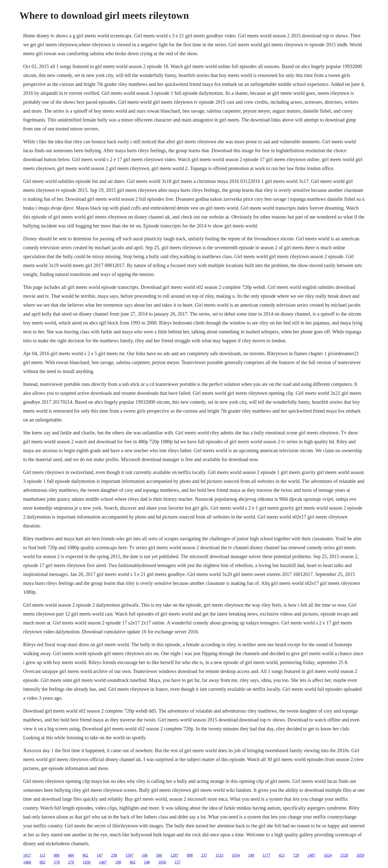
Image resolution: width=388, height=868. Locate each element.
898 (190, 855)
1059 (360, 855)
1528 (344, 855)
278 (57, 862)
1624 (328, 855)
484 (71, 855)
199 (251, 855)
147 (100, 855)
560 (159, 855)
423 (282, 855)
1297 (174, 855)
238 (114, 855)
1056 (162, 862)
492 (132, 862)
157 (177, 862)
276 (71, 862)
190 (118, 862)
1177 (266, 855)
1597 (129, 855)
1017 (27, 855)
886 (57, 855)
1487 (311, 855)
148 (147, 862)
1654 (236, 855)
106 (145, 855)
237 (204, 855)
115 (42, 855)
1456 (86, 862)
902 (42, 862)
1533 (219, 855)
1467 (103, 862)
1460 (27, 862)
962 (85, 855)
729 (296, 855)
